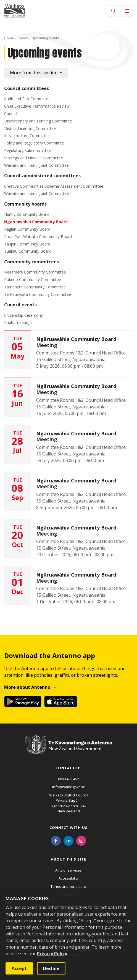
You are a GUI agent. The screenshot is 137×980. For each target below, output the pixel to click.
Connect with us (68, 828)
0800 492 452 (68, 779)
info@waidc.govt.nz (68, 787)
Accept (19, 968)
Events (23, 38)
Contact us (69, 768)
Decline (51, 968)
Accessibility (69, 878)
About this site (68, 859)
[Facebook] (56, 840)
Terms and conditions (69, 886)
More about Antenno (27, 687)
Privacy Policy (52, 954)
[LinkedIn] (68, 840)
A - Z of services (68, 870)
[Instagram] (81, 840)
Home (9, 38)
